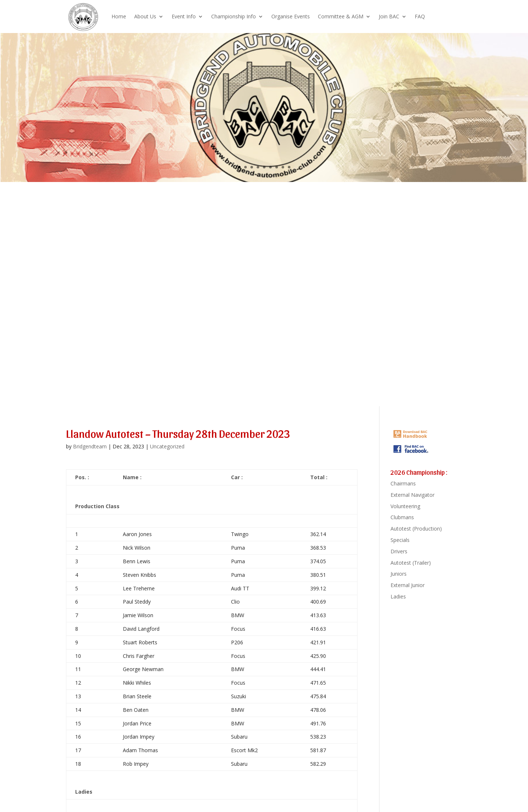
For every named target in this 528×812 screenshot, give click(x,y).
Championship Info (234, 16)
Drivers (399, 551)
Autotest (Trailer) (411, 563)
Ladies (398, 596)
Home (119, 16)
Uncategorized (167, 446)
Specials (400, 540)
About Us (145, 16)
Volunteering (405, 506)
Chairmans (403, 483)
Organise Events (291, 16)
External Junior (408, 585)
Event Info (184, 16)
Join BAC (389, 16)
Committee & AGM (341, 16)
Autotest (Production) (416, 529)
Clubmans (402, 517)
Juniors (399, 574)
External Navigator (412, 495)
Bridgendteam (90, 446)
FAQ (420, 16)
